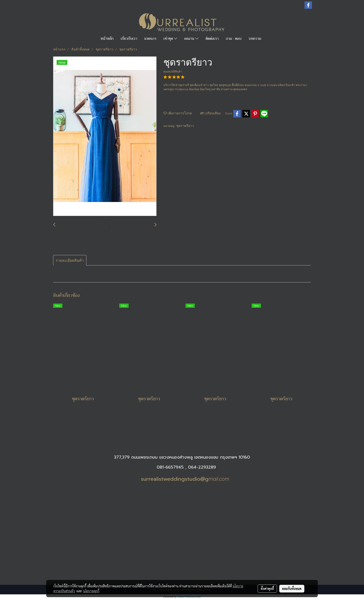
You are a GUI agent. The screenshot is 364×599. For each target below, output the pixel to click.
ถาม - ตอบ (234, 39)
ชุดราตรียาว (185, 126)
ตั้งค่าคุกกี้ (267, 589)
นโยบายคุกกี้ (91, 591)
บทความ (255, 39)
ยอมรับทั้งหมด (292, 589)
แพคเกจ (150, 39)
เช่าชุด (170, 39)
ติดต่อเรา (212, 39)
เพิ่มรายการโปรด (178, 113)
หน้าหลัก (107, 39)
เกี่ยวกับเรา (129, 39)
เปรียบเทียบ (211, 113)
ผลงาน (191, 39)
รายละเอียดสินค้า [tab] (70, 260)
